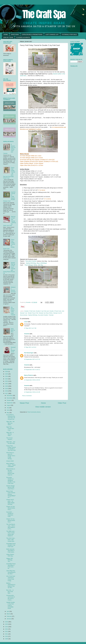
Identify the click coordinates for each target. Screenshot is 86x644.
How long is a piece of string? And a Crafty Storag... (11, 456)
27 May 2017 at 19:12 (30, 347)
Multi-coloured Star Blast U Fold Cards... (11, 551)
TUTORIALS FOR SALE (69, 34)
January (9, 619)
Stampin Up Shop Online (46, 313)
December (10, 395)
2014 (7, 627)
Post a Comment (27, 396)
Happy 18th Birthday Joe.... (10, 560)
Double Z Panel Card (55, 311)
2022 (7, 381)
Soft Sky (40, 265)
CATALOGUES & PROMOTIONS (32, 34)
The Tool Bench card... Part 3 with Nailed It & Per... (11, 527)
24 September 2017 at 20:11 (32, 370)
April (8, 611)
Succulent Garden (31, 261)
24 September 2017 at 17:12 (32, 359)
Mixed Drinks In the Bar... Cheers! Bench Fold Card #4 (11, 472)
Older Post (62, 403)
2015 (7, 624)
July (8, 408)
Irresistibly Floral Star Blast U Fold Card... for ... (11, 566)
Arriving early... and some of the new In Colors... (10, 598)
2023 (7, 379)
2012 (7, 631)
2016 (7, 622)
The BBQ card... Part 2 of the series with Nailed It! (11, 533)
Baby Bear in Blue (13, 330)
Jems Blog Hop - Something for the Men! (11, 572)
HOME (6, 34)
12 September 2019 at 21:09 (32, 392)
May (8, 413)
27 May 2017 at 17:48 (30, 328)
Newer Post (24, 403)
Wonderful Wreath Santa (13, 350)
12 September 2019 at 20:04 (32, 380)
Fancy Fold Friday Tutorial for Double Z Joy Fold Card (11, 448)
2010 (7, 636)
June (8, 410)
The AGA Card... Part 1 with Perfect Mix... (11, 540)
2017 (7, 393)
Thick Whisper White (31, 265)
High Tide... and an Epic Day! (11, 443)
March (9, 614)
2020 (7, 386)
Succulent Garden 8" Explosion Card (10, 514)
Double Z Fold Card (30, 311)
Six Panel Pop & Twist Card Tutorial (13, 311)
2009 (7, 639)
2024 (7, 376)
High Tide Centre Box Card (10, 428)
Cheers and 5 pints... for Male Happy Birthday (10, 502)
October (9, 400)
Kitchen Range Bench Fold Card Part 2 (10, 487)
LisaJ (26, 322)
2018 (7, 391)
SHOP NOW (15, 34)
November (10, 398)
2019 (7, 389)
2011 (7, 634)
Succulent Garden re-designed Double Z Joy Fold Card (11, 480)
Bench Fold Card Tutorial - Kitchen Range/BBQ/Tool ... (11, 494)
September (10, 403)
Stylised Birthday (31, 263)
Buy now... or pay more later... (10, 592)
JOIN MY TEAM (8, 37)
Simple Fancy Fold (33, 313)
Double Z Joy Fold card (42, 311)
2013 (7, 629)
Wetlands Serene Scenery (13, 289)
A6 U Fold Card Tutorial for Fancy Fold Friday (11, 578)
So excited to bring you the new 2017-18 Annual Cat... (11, 417)
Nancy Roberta (29, 375)
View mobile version (43, 407)
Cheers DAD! (10, 461)
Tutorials (51, 315)
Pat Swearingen (29, 353)
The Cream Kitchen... (10, 439)
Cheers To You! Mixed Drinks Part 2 (11, 508)
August (9, 405)
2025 (7, 374)
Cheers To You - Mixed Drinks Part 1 (11, 520)
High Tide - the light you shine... (10, 423)
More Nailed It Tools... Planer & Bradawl (11, 465)
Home (43, 403)
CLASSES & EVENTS (23, 37)
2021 (7, 384)
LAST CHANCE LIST (52, 34)
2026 (7, 372)
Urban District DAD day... (10, 555)
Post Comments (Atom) (34, 412)
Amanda (28, 302)
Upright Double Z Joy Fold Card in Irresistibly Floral (11, 605)
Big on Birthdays (42, 263)
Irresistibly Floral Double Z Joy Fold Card (11, 545)
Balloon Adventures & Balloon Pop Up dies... (11, 585)
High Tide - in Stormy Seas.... (10, 434)
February (9, 616)
